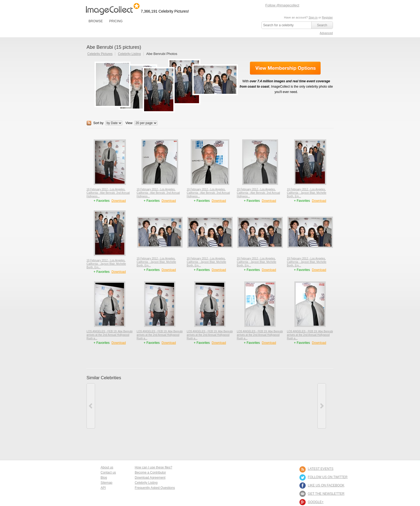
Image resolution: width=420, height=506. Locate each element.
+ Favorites (102, 201)
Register (327, 17)
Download (119, 201)
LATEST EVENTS (321, 469)
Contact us (108, 472)
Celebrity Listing (129, 54)
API (103, 488)
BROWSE (96, 21)
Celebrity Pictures (100, 54)
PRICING (116, 21)
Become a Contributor (150, 472)
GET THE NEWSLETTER (326, 494)
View (129, 123)
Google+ (316, 502)
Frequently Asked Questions (155, 488)
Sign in (313, 17)
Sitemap (107, 483)
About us (107, 467)
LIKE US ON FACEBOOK (326, 485)
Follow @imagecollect (282, 5)
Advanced (326, 33)
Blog (104, 478)
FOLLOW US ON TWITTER (328, 477)
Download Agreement (150, 478)
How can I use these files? (153, 467)
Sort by (98, 123)
